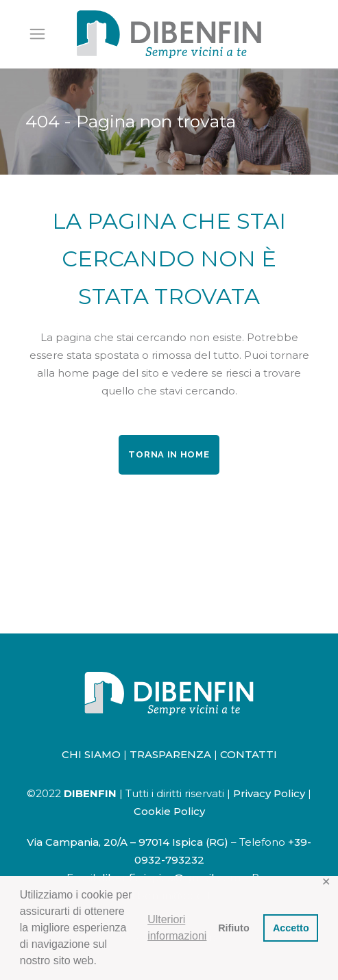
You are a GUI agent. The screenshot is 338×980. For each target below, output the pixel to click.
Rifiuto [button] (234, 928)
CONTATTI (249, 754)
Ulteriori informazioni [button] (177, 928)
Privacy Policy (269, 793)
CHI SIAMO (91, 754)
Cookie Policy (169, 811)
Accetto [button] (291, 928)
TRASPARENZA (170, 754)
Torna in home (169, 454)
